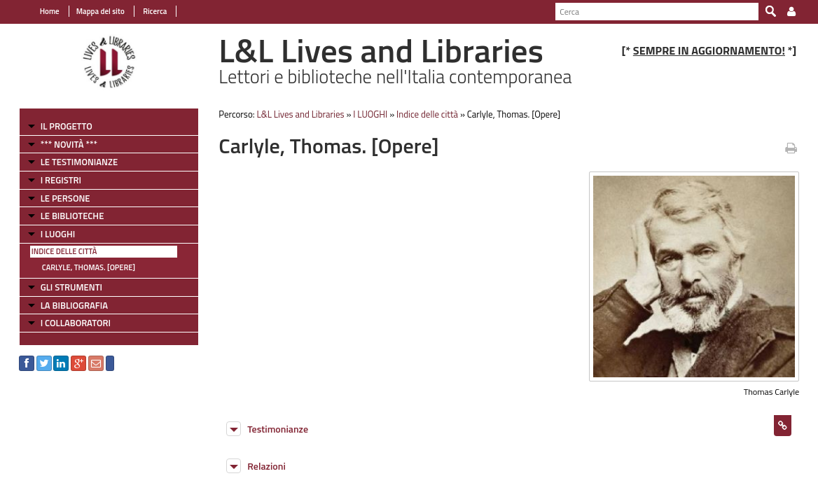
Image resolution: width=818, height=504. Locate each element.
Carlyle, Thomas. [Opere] (80, 267)
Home (41, 11)
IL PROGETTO (58, 126)
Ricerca (146, 11)
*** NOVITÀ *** (61, 144)
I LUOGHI (50, 234)
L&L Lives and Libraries (297, 114)
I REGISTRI (53, 180)
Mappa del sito (92, 11)
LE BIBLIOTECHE (64, 216)
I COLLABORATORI (67, 323)
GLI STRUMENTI (63, 287)
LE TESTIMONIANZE (71, 162)
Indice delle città (56, 251)
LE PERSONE (57, 198)
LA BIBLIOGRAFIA (66, 305)
